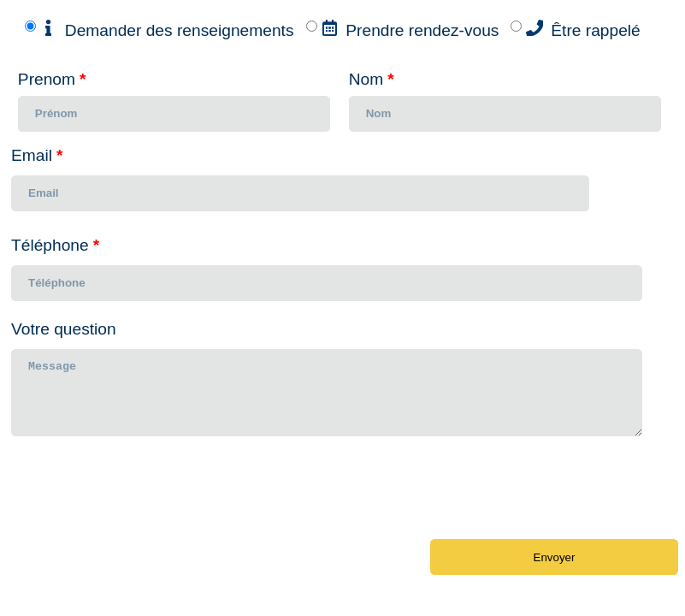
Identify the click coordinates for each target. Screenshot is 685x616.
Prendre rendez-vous (422, 30)
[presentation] (141, 497)
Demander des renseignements (180, 30)
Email (37, 155)
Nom (372, 79)
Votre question (64, 329)
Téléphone (55, 245)
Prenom (52, 79)
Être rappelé (596, 30)
